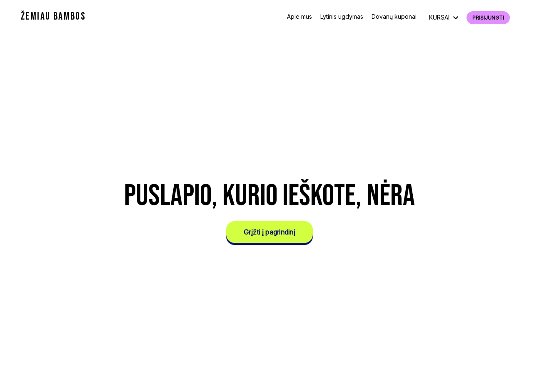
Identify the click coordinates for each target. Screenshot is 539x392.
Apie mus (299, 16)
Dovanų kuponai (394, 16)
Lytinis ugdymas (342, 16)
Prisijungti (488, 18)
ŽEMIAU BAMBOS (53, 16)
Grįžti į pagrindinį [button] (269, 232)
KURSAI (444, 17)
